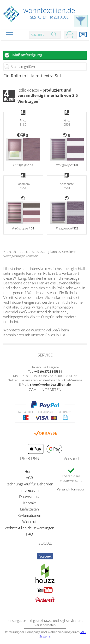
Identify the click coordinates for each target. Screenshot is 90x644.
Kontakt (30, 503)
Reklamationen (29, 515)
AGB (29, 478)
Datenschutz (29, 496)
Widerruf (29, 522)
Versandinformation (71, 489)
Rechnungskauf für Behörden (29, 484)
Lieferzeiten (30, 509)
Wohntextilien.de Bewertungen (30, 528)
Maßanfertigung (27, 55)
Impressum (30, 490)
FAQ (30, 534)
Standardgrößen (23, 67)
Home (29, 471)
